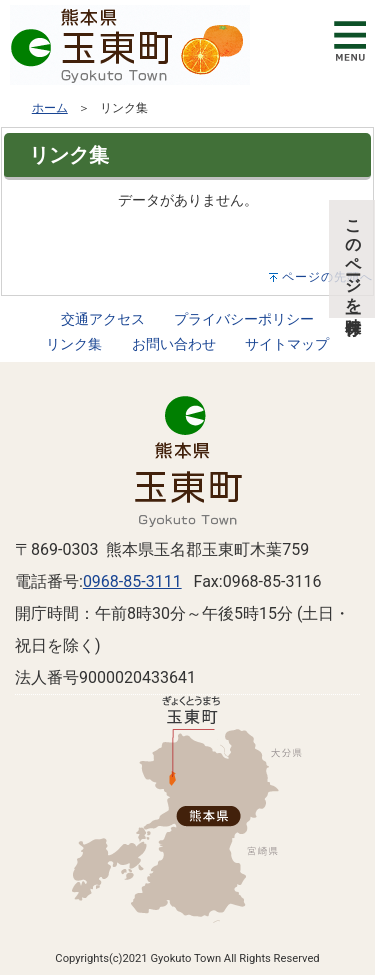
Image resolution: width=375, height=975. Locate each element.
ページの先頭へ (327, 277)
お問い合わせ (174, 344)
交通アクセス (103, 319)
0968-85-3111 (132, 581)
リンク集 (74, 344)
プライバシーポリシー (244, 319)
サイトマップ (287, 344)
